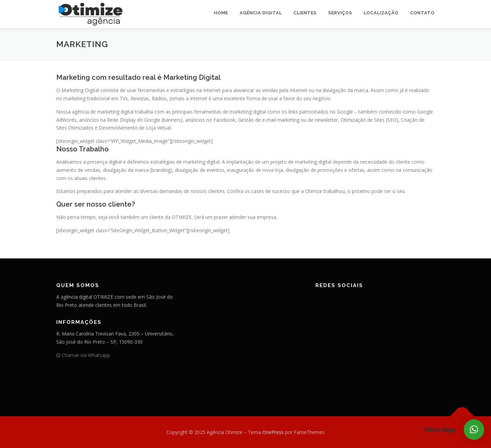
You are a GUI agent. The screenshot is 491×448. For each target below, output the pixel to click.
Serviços (340, 13)
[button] (474, 430)
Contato (422, 13)
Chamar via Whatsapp (83, 355)
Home (221, 13)
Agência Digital (261, 13)
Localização (381, 13)
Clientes (305, 13)
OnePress (273, 432)
